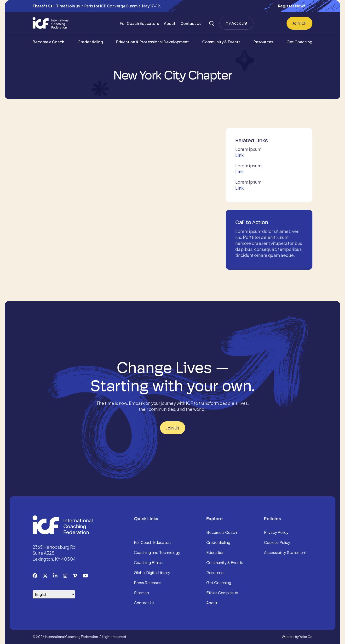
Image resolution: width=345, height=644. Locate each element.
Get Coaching (299, 42)
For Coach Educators (139, 23)
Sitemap (141, 593)
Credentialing (90, 42)
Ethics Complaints (222, 593)
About (170, 23)
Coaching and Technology (157, 553)
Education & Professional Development (152, 42)
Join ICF (299, 23)
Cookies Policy (277, 543)
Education (215, 553)
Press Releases (148, 583)
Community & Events (221, 42)
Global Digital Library (152, 573)
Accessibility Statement (285, 553)
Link (239, 155)
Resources (263, 42)
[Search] (212, 23)
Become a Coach (48, 42)
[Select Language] (54, 594)
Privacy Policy (276, 533)
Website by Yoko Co (297, 637)
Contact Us (191, 23)
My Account (236, 23)
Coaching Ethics (148, 563)
